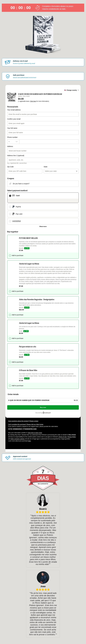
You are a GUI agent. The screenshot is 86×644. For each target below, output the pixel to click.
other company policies (18, 439)
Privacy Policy (72, 437)
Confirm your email (14, 119)
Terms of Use (63, 437)
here (29, 441)
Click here (33, 101)
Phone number (12, 137)
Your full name (12, 128)
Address (10, 146)
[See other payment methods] (43, 226)
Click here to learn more (35, 433)
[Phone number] (49, 142)
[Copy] (22, 429)
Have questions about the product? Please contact (23, 421)
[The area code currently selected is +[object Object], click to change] (13, 142)
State (46, 167)
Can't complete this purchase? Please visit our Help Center (26, 424)
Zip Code (10, 167)
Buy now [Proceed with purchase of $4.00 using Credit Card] (43, 407)
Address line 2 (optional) (16, 156)
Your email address (14, 110)
